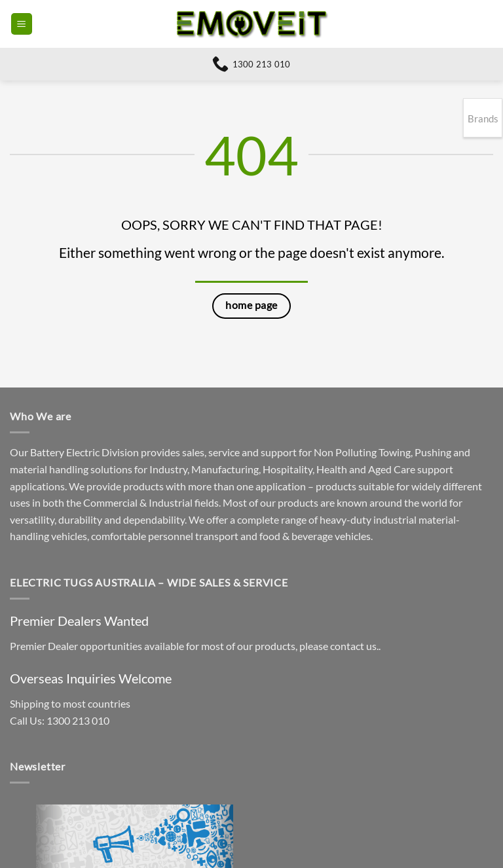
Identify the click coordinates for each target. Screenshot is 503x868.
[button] (22, 24)
